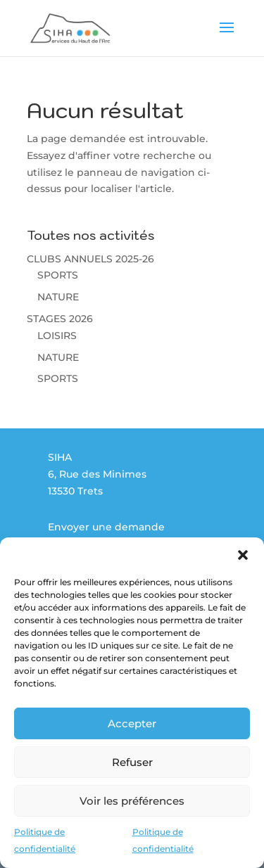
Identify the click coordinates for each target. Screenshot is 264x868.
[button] (243, 555)
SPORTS (58, 275)
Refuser (132, 762)
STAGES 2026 (60, 319)
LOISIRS (57, 336)
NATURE (58, 297)
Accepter (132, 723)
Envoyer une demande (106, 527)
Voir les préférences (132, 801)
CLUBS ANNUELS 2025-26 (90, 259)
